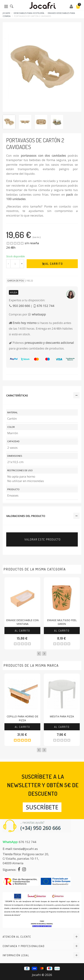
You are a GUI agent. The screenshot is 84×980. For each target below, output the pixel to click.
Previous (39, 654)
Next (44, 654)
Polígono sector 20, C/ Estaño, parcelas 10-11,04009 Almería (26, 859)
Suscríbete (42, 807)
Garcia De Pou (16, 281)
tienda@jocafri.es (26, 849)
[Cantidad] (15, 264)
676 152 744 (28, 842)
